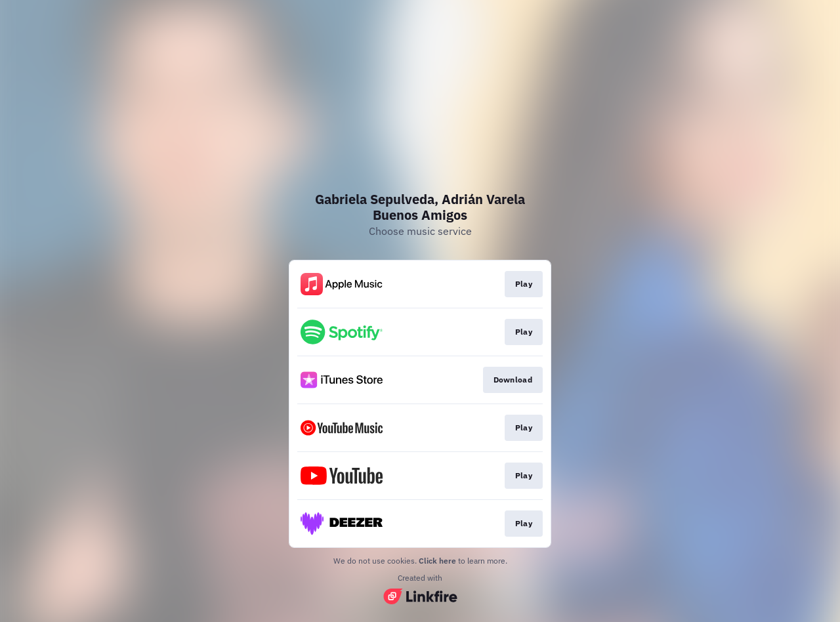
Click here (437, 561)
